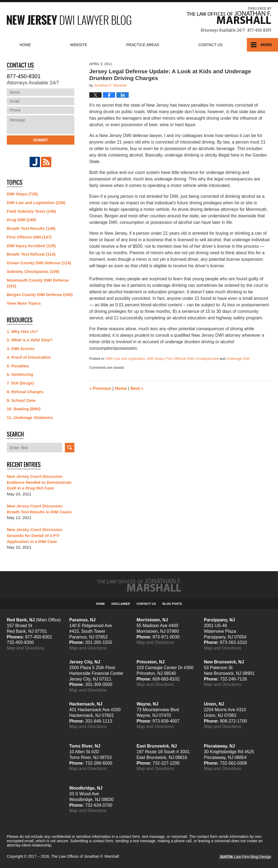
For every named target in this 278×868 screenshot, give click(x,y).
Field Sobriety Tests (31, 211)
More (266, 45)
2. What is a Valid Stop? (30, 340)
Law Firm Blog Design (245, 857)
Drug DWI (21, 220)
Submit (40, 140)
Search (70, 448)
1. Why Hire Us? (22, 331)
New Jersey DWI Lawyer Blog (69, 20)
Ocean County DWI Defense (39, 263)
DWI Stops (155, 359)
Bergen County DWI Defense (40, 295)
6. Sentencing (20, 374)
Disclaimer (121, 604)
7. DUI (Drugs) (20, 383)
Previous (100, 388)
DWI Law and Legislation (125, 359)
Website (79, 45)
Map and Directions (26, 648)
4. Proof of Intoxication (29, 357)
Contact (210, 45)
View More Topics (24, 303)
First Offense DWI (180, 359)
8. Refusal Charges (25, 392)
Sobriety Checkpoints (33, 271)
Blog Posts (172, 604)
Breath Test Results (31, 228)
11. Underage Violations (30, 417)
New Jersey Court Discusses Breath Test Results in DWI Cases (39, 509)
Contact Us (146, 604)
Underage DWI (238, 359)
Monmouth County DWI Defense (38, 283)
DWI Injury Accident (31, 246)
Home (25, 45)
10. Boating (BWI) (24, 409)
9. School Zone (21, 400)
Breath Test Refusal (31, 254)
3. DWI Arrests (21, 349)
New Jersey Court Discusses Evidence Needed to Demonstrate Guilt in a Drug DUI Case (39, 482)
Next (137, 388)
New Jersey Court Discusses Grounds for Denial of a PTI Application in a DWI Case (35, 535)
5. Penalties (18, 366)
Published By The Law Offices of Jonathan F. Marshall (229, 20)
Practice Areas (143, 45)
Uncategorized (207, 359)
